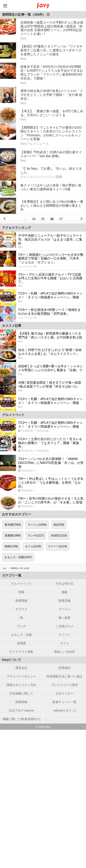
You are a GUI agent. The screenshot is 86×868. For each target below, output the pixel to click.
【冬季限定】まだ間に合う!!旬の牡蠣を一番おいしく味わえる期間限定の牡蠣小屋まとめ (52, 206)
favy (23, 38)
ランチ (21, 626)
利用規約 (64, 668)
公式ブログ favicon (21, 711)
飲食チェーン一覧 (64, 702)
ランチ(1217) (36, 536)
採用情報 (21, 702)
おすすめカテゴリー (17, 514)
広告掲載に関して (21, 693)
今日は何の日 (64, 584)
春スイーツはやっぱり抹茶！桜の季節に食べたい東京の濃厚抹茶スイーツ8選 (51, 187)
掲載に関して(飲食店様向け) (21, 719)
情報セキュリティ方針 (21, 685)
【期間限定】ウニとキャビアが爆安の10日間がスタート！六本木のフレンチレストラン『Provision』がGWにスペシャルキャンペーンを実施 (51, 133)
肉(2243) (59, 525)
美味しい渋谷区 (65, 652)
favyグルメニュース (35, 144)
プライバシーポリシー (21, 676)
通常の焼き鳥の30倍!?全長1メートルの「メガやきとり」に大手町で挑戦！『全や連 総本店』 (52, 95)
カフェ (65, 643)
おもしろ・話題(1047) (18, 557)
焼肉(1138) (11, 546)
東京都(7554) (13, 525)
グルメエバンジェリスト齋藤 (41, 177)
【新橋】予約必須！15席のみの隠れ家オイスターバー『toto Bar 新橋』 (51, 154)
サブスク (21, 609)
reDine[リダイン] (64, 711)
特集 (21, 592)
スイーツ (64, 635)
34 (34, 219)
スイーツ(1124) (57, 546)
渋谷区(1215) (59, 536)
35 (43, 219)
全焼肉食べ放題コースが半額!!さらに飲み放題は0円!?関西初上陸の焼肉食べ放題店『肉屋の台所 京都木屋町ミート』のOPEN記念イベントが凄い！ (52, 28)
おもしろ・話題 (21, 635)
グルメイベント (21, 584)
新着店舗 (64, 601)
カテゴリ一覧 (12, 575)
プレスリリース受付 (65, 685)
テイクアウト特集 (21, 652)
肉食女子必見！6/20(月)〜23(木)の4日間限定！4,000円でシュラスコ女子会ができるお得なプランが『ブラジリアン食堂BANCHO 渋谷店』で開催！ (52, 72)
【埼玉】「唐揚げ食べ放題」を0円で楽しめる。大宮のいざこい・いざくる (52, 113)
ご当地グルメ (64, 626)
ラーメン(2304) (37, 525)
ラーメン (64, 609)
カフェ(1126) (33, 546)
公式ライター (64, 693)
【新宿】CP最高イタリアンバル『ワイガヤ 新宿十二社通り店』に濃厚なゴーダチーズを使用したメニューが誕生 (51, 50)
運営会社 (21, 668)
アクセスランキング (17, 228)
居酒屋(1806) (13, 536)
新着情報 (21, 601)
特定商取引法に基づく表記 (64, 676)
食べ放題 (64, 618)
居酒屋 (21, 643)
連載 (64, 592)
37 (61, 219)
